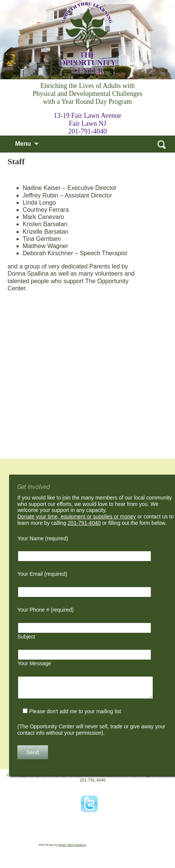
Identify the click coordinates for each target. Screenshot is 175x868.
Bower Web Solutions (72, 845)
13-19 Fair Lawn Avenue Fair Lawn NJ (87, 119)
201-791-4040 (88, 131)
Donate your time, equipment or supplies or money (77, 516)
